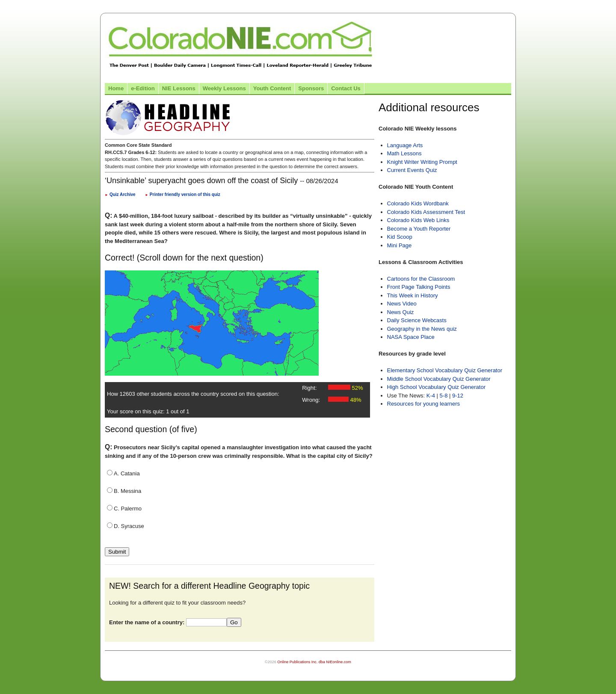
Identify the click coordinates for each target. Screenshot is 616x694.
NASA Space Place (411, 337)
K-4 (431, 396)
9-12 (458, 396)
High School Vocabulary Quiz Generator (437, 387)
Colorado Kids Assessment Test (426, 212)
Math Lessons (404, 153)
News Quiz (401, 312)
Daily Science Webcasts (417, 320)
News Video (402, 304)
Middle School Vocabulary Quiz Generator (439, 379)
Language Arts (405, 145)
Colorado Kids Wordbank (418, 203)
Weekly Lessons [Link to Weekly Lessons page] (224, 88)
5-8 (444, 396)
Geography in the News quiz (422, 329)
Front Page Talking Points (419, 287)
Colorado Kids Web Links (418, 220)
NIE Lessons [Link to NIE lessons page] (179, 88)
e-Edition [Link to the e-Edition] (143, 88)
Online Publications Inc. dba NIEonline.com (314, 662)
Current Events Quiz (412, 170)
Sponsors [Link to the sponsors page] (311, 88)
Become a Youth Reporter (419, 229)
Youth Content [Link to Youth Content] (272, 88)
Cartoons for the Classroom (421, 279)
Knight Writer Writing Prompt (422, 162)
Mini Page (400, 245)
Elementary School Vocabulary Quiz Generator (445, 370)
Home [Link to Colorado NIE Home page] (116, 88)
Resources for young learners (424, 404)
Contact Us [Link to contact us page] (346, 88)
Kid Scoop (400, 237)
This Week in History (413, 295)
